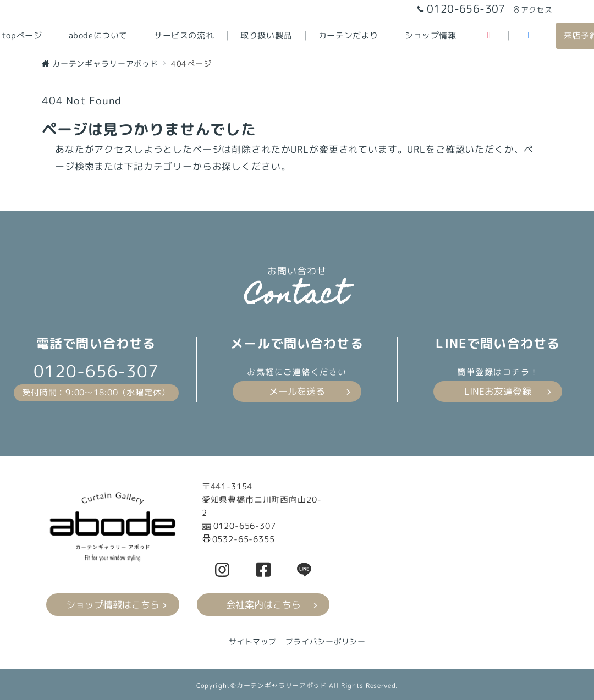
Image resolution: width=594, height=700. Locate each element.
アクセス (533, 10)
